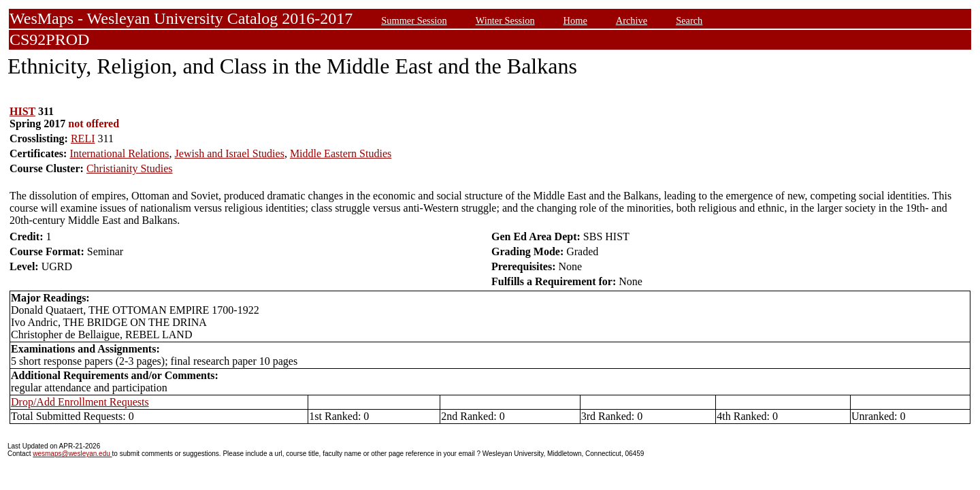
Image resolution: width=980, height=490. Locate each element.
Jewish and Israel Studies (230, 153)
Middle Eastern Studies (341, 153)
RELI (83, 138)
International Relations (119, 153)
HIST (22, 111)
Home (575, 20)
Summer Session (414, 20)
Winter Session (505, 20)
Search (689, 20)
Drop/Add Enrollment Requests (80, 402)
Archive (632, 20)
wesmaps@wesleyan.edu (72, 454)
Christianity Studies (130, 168)
